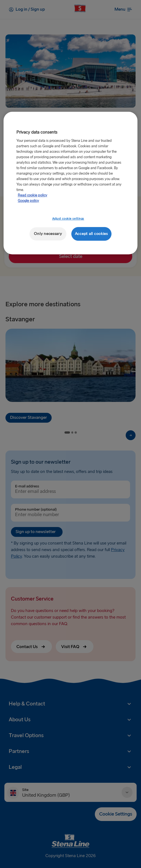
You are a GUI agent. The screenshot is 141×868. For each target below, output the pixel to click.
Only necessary (48, 234)
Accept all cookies (91, 234)
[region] (70, 183)
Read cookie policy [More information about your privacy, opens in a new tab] (33, 195)
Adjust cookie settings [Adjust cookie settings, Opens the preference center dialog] (68, 219)
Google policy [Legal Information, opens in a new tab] (28, 201)
